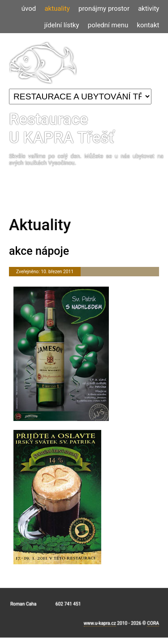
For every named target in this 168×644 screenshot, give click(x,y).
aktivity (149, 9)
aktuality (57, 9)
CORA (153, 625)
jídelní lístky (62, 25)
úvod (29, 9)
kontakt (148, 25)
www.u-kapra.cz (100, 625)
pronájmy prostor (104, 9)
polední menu (108, 25)
